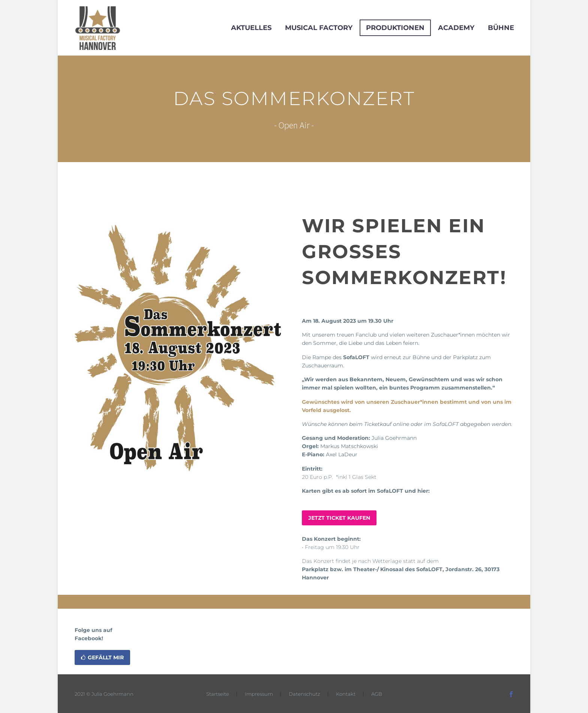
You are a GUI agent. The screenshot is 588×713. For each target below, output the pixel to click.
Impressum (259, 694)
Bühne (501, 28)
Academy (456, 28)
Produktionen (395, 28)
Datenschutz (304, 694)
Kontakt (346, 694)
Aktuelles (251, 28)
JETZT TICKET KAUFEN (339, 518)
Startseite (218, 694)
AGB (377, 694)
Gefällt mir (102, 657)
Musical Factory (319, 28)
